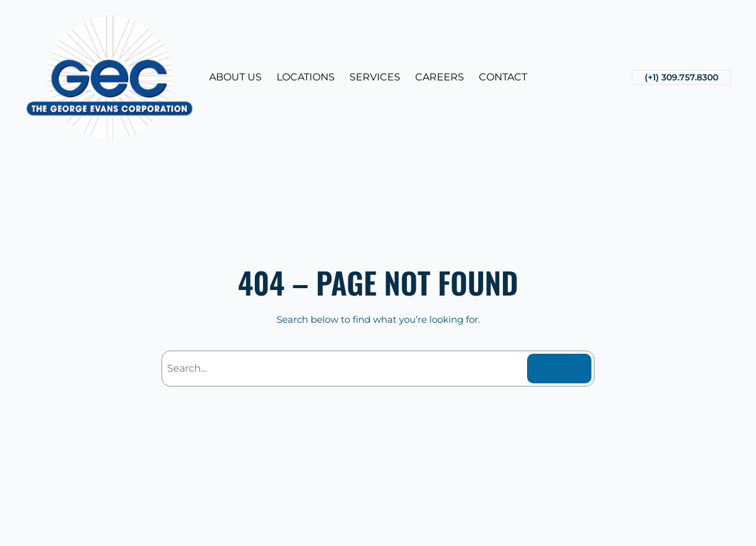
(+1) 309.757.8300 (681, 77)
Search (560, 368)
